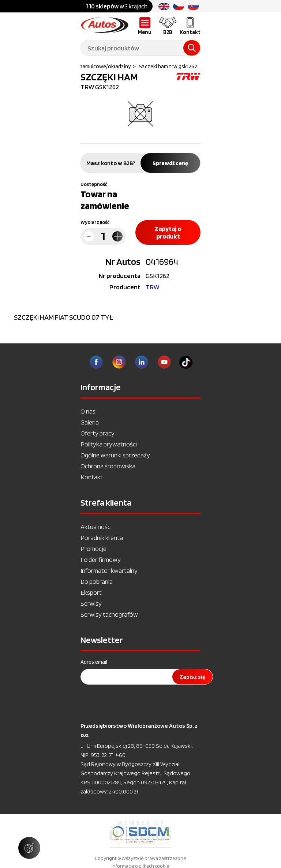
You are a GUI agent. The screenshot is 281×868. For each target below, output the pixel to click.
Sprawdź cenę (170, 163)
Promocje (93, 549)
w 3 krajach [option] (117, 6)
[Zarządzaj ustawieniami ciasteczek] (29, 848)
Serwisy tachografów (109, 614)
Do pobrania (97, 581)
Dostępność (94, 184)
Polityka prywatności (109, 444)
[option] (140, 834)
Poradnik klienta (102, 538)
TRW (152, 287)
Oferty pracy (98, 433)
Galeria (90, 422)
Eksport (91, 592)
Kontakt (92, 477)
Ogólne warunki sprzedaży (115, 455)
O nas (88, 411)
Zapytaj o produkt (168, 232)
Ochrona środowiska (108, 466)
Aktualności (96, 527)
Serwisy (91, 603)
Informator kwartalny (109, 570)
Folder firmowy (101, 559)
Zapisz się (192, 677)
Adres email (94, 662)
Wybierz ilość (95, 222)
